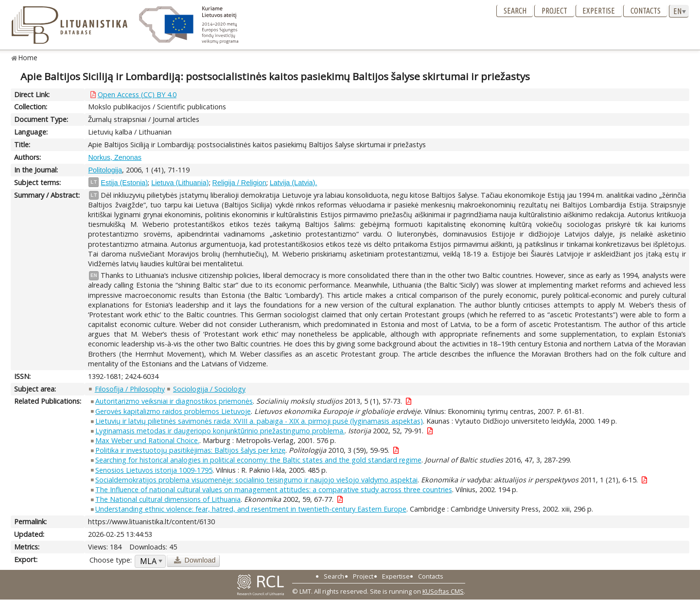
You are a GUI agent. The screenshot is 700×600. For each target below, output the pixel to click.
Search (515, 11)
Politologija (105, 170)
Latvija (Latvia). (294, 183)
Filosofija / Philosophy (130, 389)
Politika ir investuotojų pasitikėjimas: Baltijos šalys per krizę (190, 450)
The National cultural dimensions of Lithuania (168, 499)
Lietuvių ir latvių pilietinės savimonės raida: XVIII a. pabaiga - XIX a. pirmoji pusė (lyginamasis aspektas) (259, 421)
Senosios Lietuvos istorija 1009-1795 (154, 470)
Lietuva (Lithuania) (180, 183)
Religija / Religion (239, 183)
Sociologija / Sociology (209, 389)
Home (28, 58)
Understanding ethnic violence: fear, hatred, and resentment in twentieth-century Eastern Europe (251, 509)
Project (554, 11)
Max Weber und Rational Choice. (147, 440)
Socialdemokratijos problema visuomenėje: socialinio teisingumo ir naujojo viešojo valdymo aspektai (256, 480)
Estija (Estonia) (124, 183)
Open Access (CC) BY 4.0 (137, 94)
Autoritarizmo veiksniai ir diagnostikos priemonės (174, 401)
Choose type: (111, 560)
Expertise (599, 11)
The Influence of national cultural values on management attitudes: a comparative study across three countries (274, 489)
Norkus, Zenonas (115, 157)
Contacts (646, 11)
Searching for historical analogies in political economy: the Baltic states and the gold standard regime (258, 460)
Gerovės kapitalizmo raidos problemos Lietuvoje (173, 411)
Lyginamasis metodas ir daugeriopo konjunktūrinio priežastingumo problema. (220, 431)
